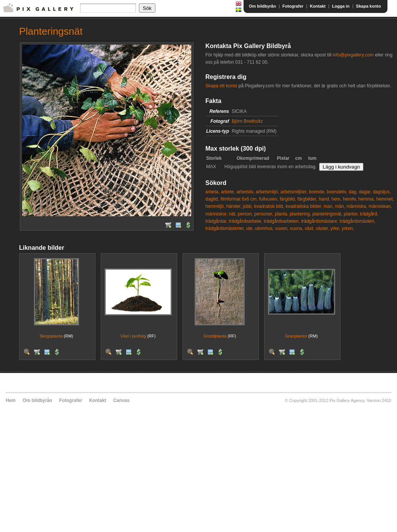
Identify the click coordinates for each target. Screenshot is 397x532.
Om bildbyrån (262, 6)
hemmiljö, (215, 206)
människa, (357, 206)
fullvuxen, (269, 199)
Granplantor (296, 336)
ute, (250, 228)
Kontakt (318, 6)
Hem (11, 400)
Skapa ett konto (221, 86)
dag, (353, 192)
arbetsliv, (245, 192)
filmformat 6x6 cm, (239, 199)
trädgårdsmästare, (320, 221)
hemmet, (385, 199)
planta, (282, 214)
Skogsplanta (51, 336)
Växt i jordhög (133, 336)
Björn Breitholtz (247, 121)
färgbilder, (307, 199)
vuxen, (282, 228)
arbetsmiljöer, (294, 192)
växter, (322, 228)
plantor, (351, 214)
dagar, (365, 192)
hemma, (367, 199)
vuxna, (297, 228)
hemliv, (350, 199)
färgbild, (288, 199)
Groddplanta (215, 336)
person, (245, 214)
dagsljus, (382, 192)
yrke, (336, 228)
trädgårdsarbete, (245, 221)
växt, (309, 228)
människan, (380, 206)
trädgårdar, (216, 221)
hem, (336, 199)
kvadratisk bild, (269, 206)
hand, (324, 199)
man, (329, 206)
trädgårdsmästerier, (225, 228)
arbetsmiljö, (267, 192)
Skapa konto (369, 6)
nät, (232, 214)
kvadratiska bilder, (304, 206)
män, (340, 206)
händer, (234, 206)
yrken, (348, 228)
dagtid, (212, 199)
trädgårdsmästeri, (357, 221)
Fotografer (293, 6)
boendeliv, (337, 192)
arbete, (228, 192)
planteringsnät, (327, 214)
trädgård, (369, 214)
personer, (264, 214)
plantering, (300, 214)
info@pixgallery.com (353, 55)
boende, (317, 192)
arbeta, (212, 192)
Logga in (341, 6)
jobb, (248, 206)
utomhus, (264, 228)
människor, (216, 214)
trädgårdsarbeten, (282, 221)
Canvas (121, 400)
